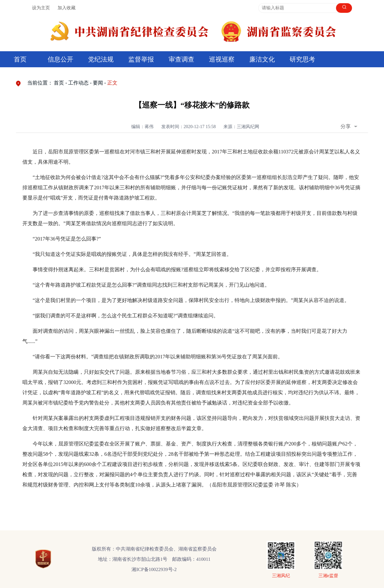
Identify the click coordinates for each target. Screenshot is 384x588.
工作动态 (78, 83)
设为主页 (41, 8)
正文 (112, 83)
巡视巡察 (222, 59)
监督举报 (141, 59)
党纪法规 (101, 59)
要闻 (98, 83)
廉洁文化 (262, 59)
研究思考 (302, 59)
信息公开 (60, 59)
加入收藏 (67, 8)
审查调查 (181, 59)
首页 (20, 59)
